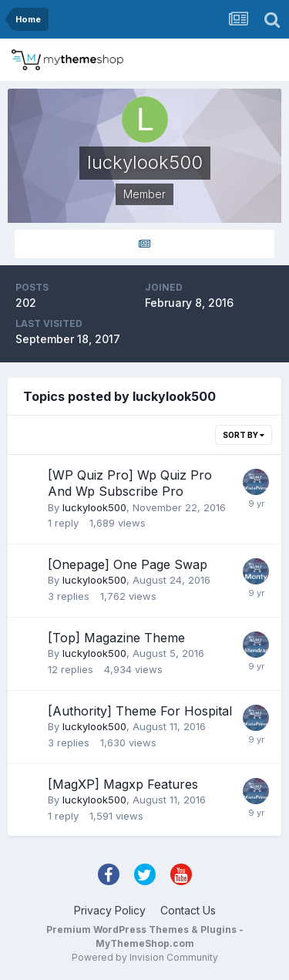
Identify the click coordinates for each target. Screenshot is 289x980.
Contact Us (188, 910)
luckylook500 (94, 507)
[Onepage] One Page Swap (128, 564)
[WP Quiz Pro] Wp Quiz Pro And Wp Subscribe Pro (130, 483)
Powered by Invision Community (145, 957)
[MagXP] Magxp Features (123, 784)
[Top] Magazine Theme (116, 638)
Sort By (244, 435)
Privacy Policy (110, 910)
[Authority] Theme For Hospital (140, 711)
